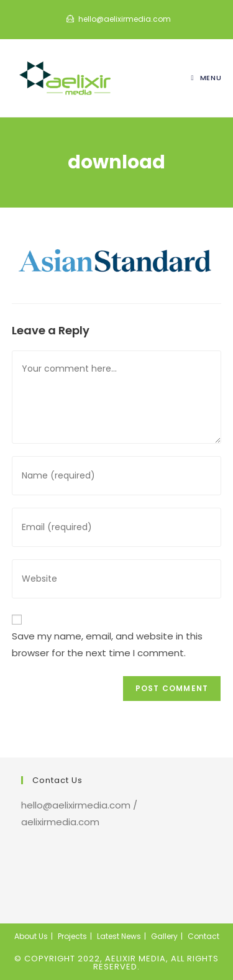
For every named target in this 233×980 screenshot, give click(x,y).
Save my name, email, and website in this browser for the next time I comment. (107, 644)
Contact (203, 936)
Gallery (164, 936)
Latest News (119, 936)
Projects (72, 936)
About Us (31, 936)
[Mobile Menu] (207, 78)
